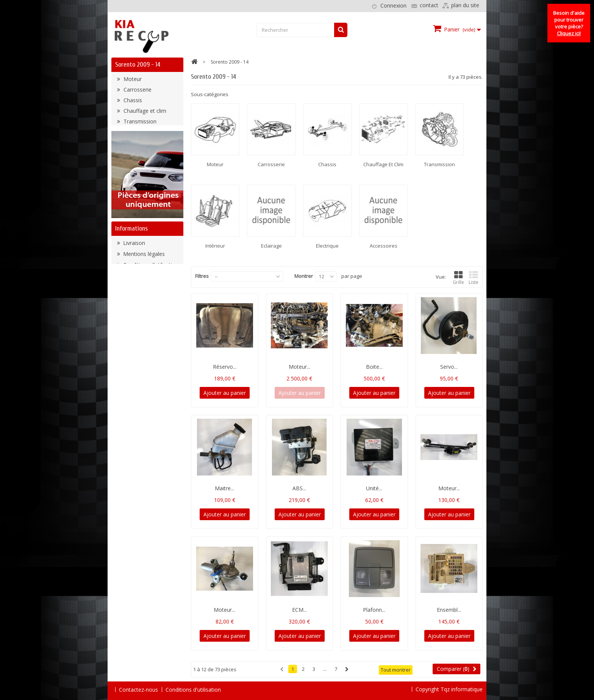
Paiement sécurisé (145, 331)
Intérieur (133, 134)
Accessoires (137, 166)
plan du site (465, 5)
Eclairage (134, 144)
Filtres (202, 276)
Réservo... (225, 367)
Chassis (132, 102)
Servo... (449, 367)
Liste (474, 278)
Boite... (374, 367)
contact (429, 5)
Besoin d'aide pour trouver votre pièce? (569, 23)
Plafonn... (374, 610)
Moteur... (299, 367)
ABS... (299, 488)
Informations (131, 281)
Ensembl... (449, 610)
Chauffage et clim (144, 113)
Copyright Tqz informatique (449, 689)
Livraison (133, 298)
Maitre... (224, 488)
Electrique (135, 155)
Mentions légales (143, 309)
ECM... (299, 610)
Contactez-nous (138, 690)
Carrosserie (137, 91)
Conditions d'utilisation (150, 320)
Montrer (304, 276)
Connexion (393, 5)
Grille (458, 278)
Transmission (139, 123)
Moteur (132, 81)
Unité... (374, 488)
